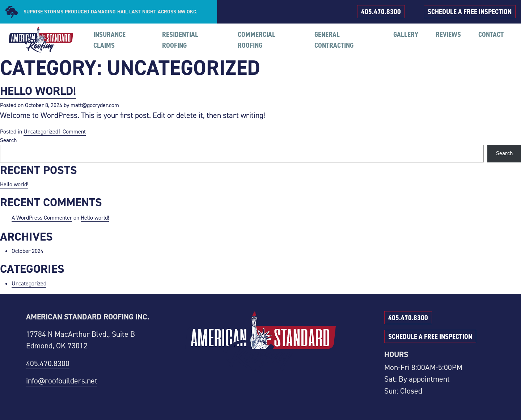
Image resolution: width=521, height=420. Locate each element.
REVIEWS (448, 34)
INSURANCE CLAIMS (109, 40)
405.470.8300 (381, 12)
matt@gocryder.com (95, 105)
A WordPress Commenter (42, 218)
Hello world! (38, 91)
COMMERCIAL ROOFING (257, 40)
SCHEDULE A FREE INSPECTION (470, 12)
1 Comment (72, 132)
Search (8, 140)
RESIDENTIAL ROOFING (180, 40)
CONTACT (491, 34)
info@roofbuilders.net (62, 381)
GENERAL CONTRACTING (334, 40)
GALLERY (406, 34)
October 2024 (27, 251)
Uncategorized (41, 131)
